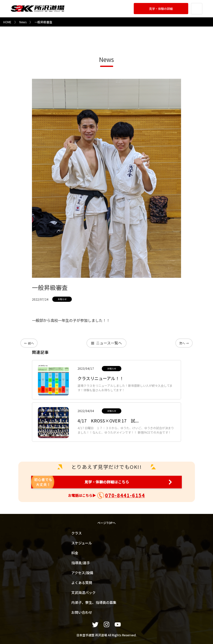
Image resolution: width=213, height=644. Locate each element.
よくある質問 (82, 582)
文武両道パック (83, 592)
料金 (75, 553)
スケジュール (82, 543)
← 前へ (29, 343)
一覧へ (109, 343)
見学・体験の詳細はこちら (106, 482)
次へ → (184, 343)
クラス (77, 533)
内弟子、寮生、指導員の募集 (94, 602)
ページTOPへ (106, 523)
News (23, 22)
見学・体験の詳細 (160, 9)
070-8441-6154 (125, 495)
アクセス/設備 (82, 572)
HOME (7, 22)
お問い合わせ (82, 612)
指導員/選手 (81, 562)
